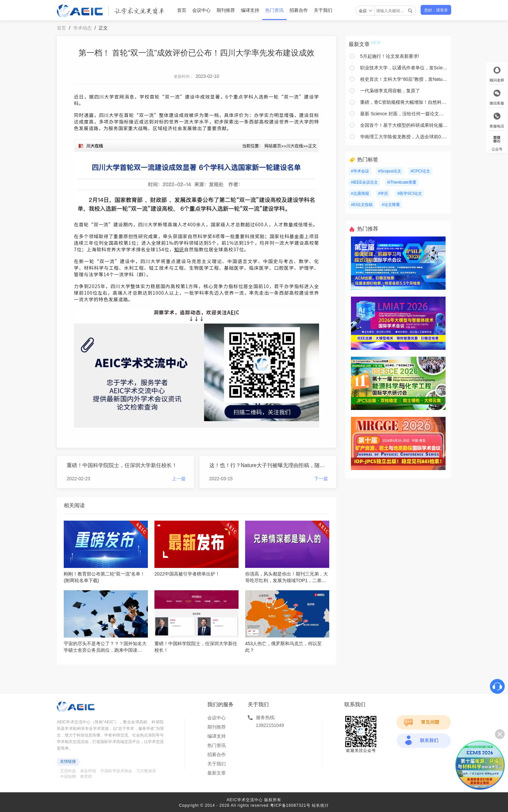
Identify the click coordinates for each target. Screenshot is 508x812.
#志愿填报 (360, 193)
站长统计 (320, 805)
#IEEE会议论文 (364, 182)
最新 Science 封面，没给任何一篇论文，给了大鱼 (404, 114)
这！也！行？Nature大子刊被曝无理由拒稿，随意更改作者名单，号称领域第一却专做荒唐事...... (269, 465)
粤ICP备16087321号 (290, 805)
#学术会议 (360, 171)
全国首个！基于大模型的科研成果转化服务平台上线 (404, 125)
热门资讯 (274, 10)
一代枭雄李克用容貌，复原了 (390, 91)
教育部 (86, 777)
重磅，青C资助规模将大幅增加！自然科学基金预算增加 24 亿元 (404, 102)
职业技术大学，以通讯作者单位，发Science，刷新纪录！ (404, 68)
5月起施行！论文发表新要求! (390, 56)
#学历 (383, 193)
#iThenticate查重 (402, 182)
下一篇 (321, 479)
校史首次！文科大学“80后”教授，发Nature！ (404, 79)
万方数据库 (146, 771)
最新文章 (217, 773)
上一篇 (179, 479)
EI (233, 312)
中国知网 (68, 777)
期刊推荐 (226, 10)
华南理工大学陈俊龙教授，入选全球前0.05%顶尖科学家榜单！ (404, 137)
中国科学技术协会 (116, 771)
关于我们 (323, 10)
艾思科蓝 (68, 771)
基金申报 (88, 771)
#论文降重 (391, 205)
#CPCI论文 (420, 171)
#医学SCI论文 (410, 193)
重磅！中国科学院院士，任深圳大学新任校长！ (122, 465)
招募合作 (299, 10)
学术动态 (82, 28)
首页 (182, 10)
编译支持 (250, 10)
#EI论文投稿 (362, 205)
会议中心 (201, 10)
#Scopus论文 (390, 171)
